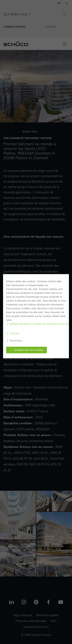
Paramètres (16, 341)
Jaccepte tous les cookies (28, 350)
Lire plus (14, 333)
